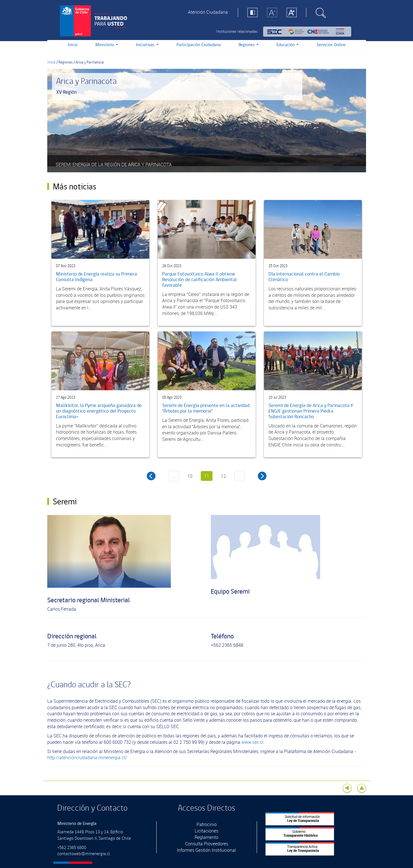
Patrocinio (207, 824)
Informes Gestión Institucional (206, 850)
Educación (288, 45)
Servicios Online (331, 45)
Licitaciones (206, 831)
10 (190, 476)
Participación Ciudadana (199, 45)
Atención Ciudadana (208, 12)
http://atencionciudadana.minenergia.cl (86, 758)
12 (223, 476)
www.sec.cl (252, 742)
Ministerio (107, 45)
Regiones (249, 45)
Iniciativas (147, 45)
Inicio (73, 45)
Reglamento (206, 837)
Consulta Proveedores (207, 844)
